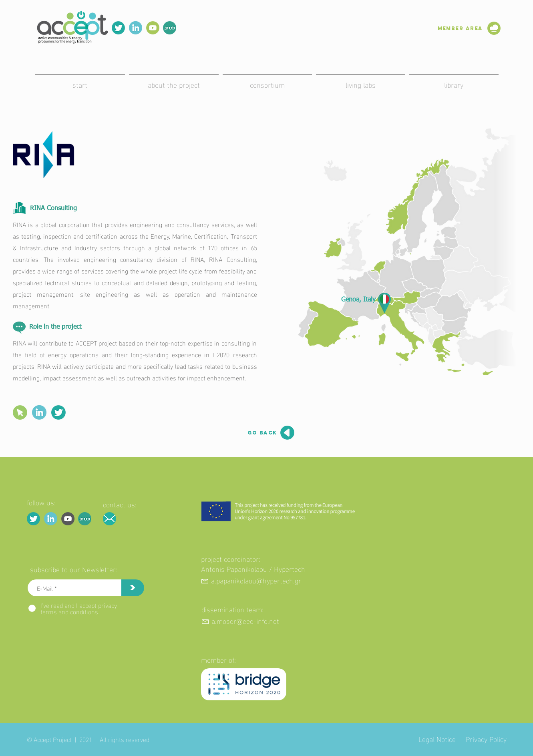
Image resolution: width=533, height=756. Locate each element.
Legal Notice (437, 739)
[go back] (258, 433)
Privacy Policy (486, 739)
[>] (133, 588)
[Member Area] (452, 28)
